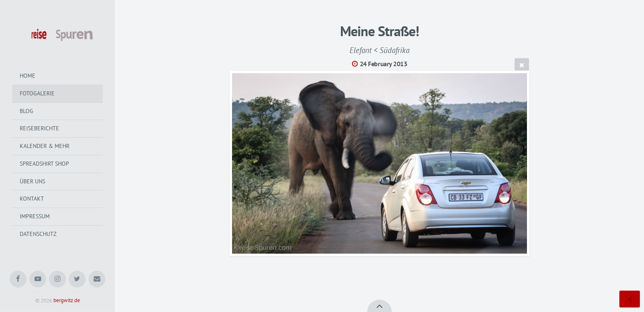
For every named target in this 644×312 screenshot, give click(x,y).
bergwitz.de (67, 301)
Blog (26, 111)
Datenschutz (38, 234)
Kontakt (32, 199)
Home (28, 76)
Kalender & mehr (45, 146)
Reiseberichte (39, 128)
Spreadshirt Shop (44, 164)
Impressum (35, 216)
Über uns (32, 181)
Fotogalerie (37, 93)
